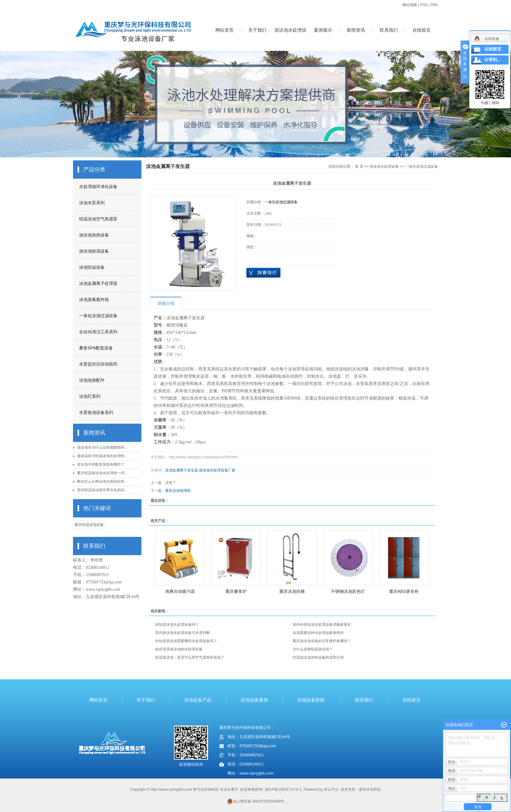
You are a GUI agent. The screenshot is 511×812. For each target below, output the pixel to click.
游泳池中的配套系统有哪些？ (101, 464)
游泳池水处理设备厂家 (217, 470)
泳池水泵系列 (92, 203)
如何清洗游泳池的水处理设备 (179, 649)
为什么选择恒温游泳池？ (313, 649)
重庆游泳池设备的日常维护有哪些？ (322, 641)
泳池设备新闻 (311, 700)
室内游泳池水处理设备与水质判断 (182, 633)
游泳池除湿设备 (94, 251)
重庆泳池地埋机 (178, 491)
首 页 (359, 166)
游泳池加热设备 (94, 235)
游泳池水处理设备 (290, 36)
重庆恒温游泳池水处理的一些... (102, 473)
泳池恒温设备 (92, 267)
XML (434, 5)
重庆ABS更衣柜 (404, 591)
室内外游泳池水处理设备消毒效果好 (322, 625)
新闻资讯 (356, 30)
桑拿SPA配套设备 (96, 348)
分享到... (492, 60)
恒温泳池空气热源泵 (98, 219)
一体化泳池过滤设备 (98, 316)
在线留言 (422, 30)
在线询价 (263, 273)
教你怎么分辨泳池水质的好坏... (102, 481)
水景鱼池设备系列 (96, 412)
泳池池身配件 (92, 380)
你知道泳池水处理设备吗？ (177, 625)
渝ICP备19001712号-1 (283, 789)
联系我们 (389, 30)
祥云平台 (331, 789)
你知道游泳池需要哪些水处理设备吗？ (186, 641)
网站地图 (410, 5)
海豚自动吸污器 (180, 591)
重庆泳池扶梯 (292, 591)
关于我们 (257, 30)
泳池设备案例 (254, 700)
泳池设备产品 (198, 700)
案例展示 (323, 30)
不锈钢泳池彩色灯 (348, 591)
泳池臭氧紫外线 (94, 299)
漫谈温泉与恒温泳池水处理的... (102, 456)
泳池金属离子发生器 (182, 470)
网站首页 (224, 30)
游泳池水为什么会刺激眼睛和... (102, 447)
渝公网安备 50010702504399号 (256, 801)
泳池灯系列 (90, 396)
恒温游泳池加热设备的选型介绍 (318, 657)
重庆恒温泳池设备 (89, 525)
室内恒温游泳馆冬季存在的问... (102, 490)
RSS (424, 5)
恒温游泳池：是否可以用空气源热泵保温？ (190, 657)
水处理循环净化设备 (98, 187)
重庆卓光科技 (370, 789)
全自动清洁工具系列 (98, 332)
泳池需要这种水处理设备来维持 (318, 633)
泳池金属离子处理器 (98, 283)
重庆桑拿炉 (236, 591)
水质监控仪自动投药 (98, 364)
